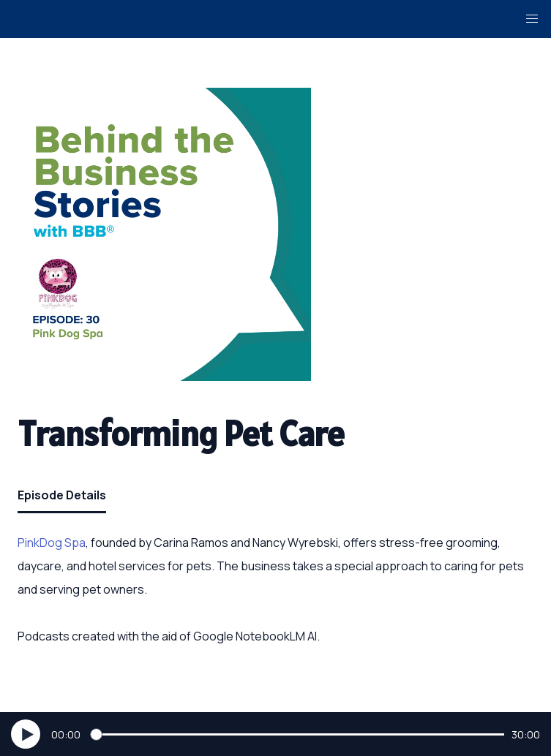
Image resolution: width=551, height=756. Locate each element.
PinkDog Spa (52, 543)
